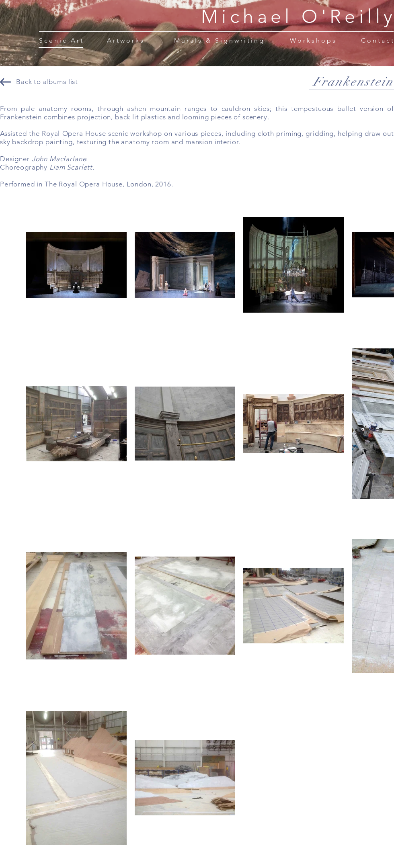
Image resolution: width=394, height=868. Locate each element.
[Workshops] (313, 40)
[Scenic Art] (61, 40)
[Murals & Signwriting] (220, 40)
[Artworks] (126, 40)
